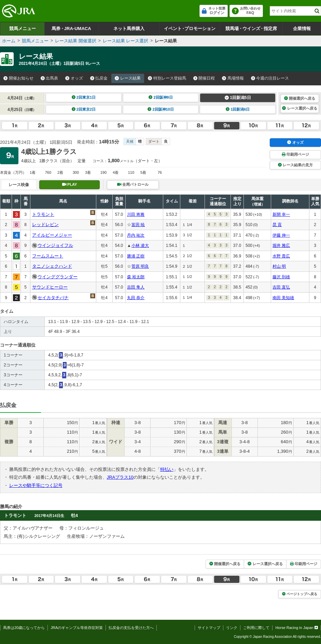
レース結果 (128, 78)
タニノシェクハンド (52, 266)
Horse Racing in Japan (297, 628)
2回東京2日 (84, 109)
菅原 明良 (140, 266)
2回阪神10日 (161, 109)
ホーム (9, 41)
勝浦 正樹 (136, 256)
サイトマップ (209, 628)
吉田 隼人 (136, 287)
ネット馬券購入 (129, 29)
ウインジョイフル (55, 245)
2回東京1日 (84, 97)
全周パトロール (133, 184)
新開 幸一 (281, 214)
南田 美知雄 (283, 298)
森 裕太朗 (136, 277)
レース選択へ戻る (299, 108)
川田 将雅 (136, 214)
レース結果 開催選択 (76, 41)
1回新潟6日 (238, 109)
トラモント (43, 214)
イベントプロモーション (190, 29)
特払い (167, 469)
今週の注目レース (270, 78)
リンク (232, 628)
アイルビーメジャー (52, 235)
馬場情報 (233, 78)
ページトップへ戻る (300, 594)
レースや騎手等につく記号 (36, 485)
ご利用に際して (256, 628)
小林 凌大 (140, 246)
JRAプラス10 (120, 477)
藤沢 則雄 (281, 277)
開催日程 (204, 78)
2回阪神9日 (161, 97)
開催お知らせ (18, 78)
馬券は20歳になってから (24, 628)
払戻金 (99, 78)
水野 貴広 (281, 256)
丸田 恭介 (136, 298)
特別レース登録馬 (167, 78)
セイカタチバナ (53, 298)
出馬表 (50, 78)
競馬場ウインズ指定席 (251, 29)
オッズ (74, 78)
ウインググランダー (58, 277)
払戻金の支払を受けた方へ (131, 628)
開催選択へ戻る (300, 98)
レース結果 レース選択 (126, 41)
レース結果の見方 (295, 165)
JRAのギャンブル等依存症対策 (77, 628)
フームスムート (48, 256)
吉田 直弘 (281, 287)
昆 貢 (277, 225)
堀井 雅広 (281, 246)
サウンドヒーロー (50, 287)
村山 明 (279, 266)
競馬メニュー (23, 29)
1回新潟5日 (238, 98)
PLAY (70, 184)
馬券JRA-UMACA (71, 29)
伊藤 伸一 (281, 235)
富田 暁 (138, 225)
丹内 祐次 (136, 235)
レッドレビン (45, 225)
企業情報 (302, 29)
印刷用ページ (295, 154)
